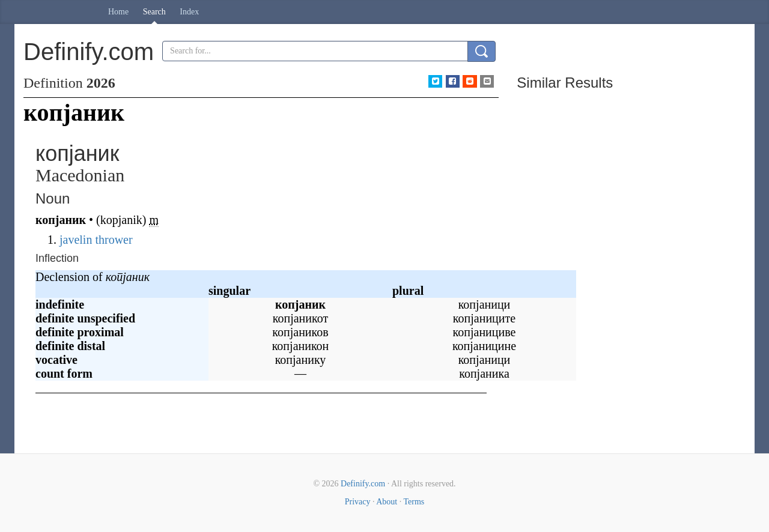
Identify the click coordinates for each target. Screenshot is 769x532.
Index (189, 12)
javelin (76, 240)
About (387, 502)
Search (154, 12)
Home (118, 12)
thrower (114, 240)
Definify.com (363, 484)
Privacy (358, 502)
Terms (414, 502)
